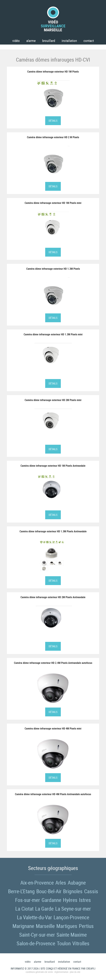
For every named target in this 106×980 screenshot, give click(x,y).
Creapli (91, 969)
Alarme (31, 41)
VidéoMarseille (53, 19)
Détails (53, 121)
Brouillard (49, 41)
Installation (69, 41)
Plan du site (75, 972)
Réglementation (61, 972)
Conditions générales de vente (39, 972)
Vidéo (16, 41)
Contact (89, 41)
